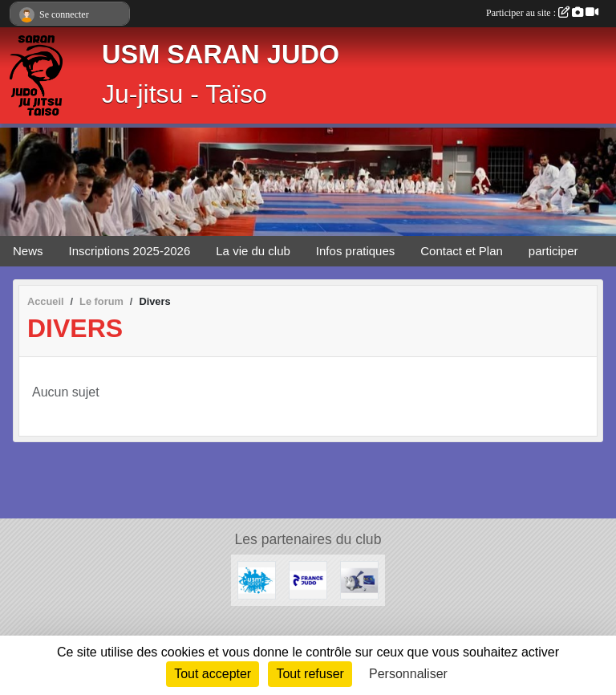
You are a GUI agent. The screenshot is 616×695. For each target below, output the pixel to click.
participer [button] (553, 251)
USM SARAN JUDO (221, 55)
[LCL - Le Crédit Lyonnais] (359, 579)
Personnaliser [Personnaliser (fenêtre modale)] (408, 674)
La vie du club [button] (253, 251)
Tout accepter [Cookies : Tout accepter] (213, 674)
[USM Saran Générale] (257, 579)
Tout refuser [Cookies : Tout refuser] (310, 674)
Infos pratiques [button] (355, 251)
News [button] (28, 251)
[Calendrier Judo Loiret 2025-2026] (308, 579)
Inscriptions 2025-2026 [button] (130, 251)
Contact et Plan (462, 251)
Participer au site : (542, 13)
